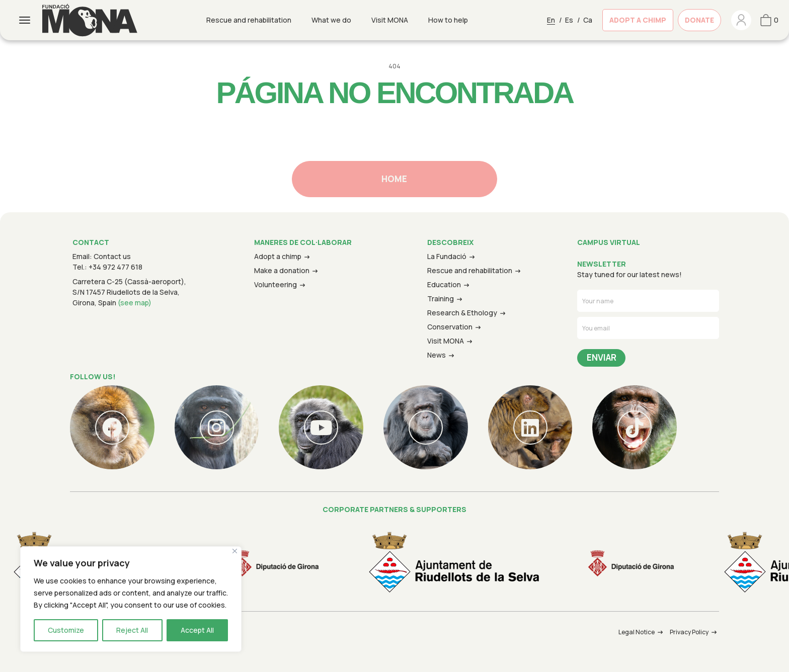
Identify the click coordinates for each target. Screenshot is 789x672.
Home (394, 179)
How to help (448, 20)
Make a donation (282, 270)
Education (444, 284)
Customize (66, 630)
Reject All (132, 630)
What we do (331, 20)
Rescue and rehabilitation (249, 20)
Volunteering (275, 284)
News (437, 355)
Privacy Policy (689, 632)
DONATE (699, 20)
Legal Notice (637, 632)
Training (441, 299)
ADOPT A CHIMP (638, 20)
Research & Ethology (462, 313)
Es (569, 20)
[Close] (235, 551)
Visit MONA (390, 20)
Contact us (112, 256)
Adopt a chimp (278, 256)
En (551, 20)
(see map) (135, 303)
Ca (588, 20)
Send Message (601, 358)
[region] (131, 599)
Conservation (450, 327)
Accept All (197, 630)
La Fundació (447, 256)
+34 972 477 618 (115, 267)
